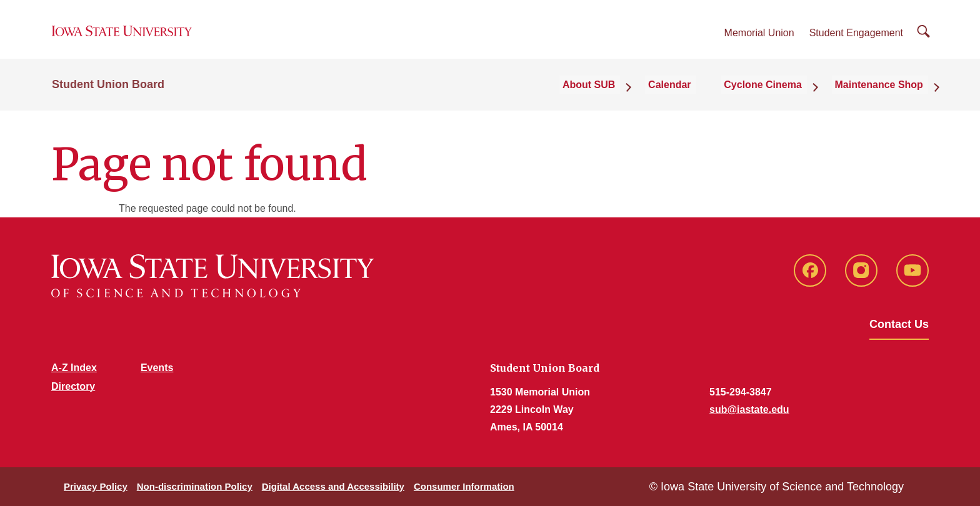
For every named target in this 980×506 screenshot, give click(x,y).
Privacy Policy (96, 486)
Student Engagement (856, 38)
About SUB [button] (617, 95)
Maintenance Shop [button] (884, 95)
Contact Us (899, 324)
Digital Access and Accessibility (333, 486)
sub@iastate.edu (749, 409)
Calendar (691, 95)
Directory (73, 386)
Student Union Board (108, 95)
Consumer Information (464, 486)
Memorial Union (759, 38)
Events (157, 368)
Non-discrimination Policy (195, 486)
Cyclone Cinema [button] (776, 95)
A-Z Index (74, 368)
